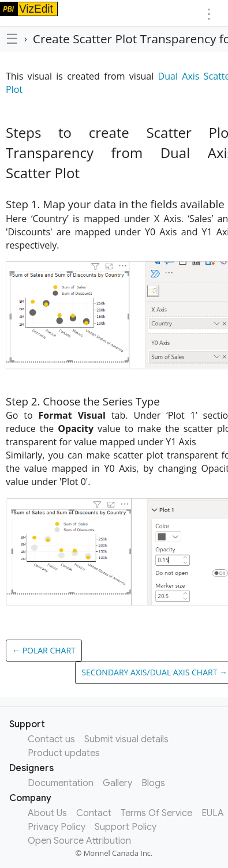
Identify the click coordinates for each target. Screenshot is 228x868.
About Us (47, 813)
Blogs (153, 783)
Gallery (117, 783)
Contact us (51, 739)
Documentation (61, 783)
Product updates (64, 753)
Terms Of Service (156, 813)
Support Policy (126, 827)
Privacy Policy (57, 827)
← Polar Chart (44, 650)
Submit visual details (126, 739)
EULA (213, 813)
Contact (94, 813)
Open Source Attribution (79, 841)
